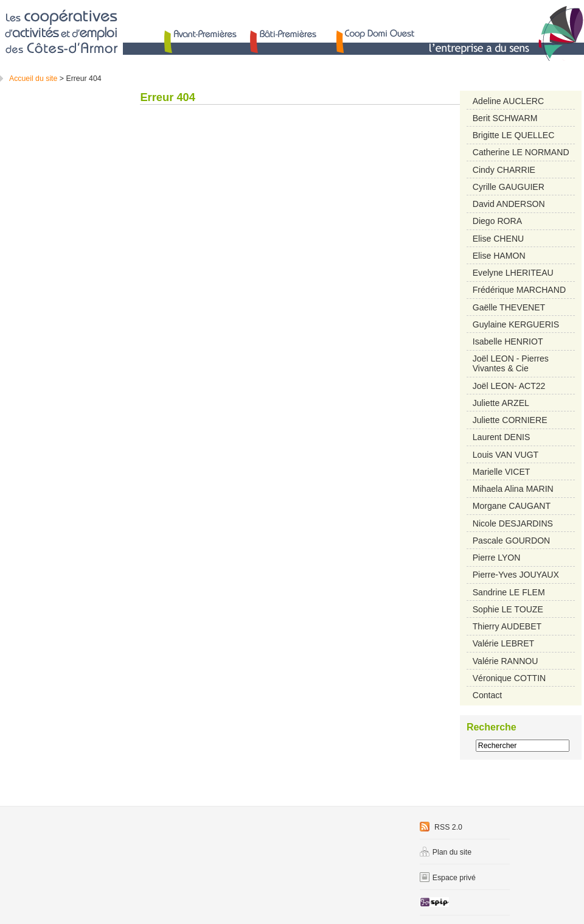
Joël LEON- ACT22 (509, 386)
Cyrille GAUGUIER (509, 187)
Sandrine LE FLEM (509, 592)
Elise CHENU (498, 239)
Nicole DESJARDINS (513, 523)
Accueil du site (33, 79)
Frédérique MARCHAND (519, 290)
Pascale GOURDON (512, 541)
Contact (488, 695)
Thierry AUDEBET (507, 626)
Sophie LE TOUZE (508, 609)
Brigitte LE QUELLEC (514, 135)
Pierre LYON (497, 558)
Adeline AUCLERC (508, 101)
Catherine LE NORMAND (521, 152)
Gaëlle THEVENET (509, 307)
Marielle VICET (502, 472)
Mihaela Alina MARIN (513, 489)
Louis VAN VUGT (506, 455)
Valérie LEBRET (503, 643)
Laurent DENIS (502, 437)
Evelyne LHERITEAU (513, 273)
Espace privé (448, 878)
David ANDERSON (509, 204)
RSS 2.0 (441, 827)
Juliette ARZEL (501, 403)
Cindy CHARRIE (504, 170)
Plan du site (446, 852)
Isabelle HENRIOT (508, 341)
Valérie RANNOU (506, 661)
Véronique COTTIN (509, 678)
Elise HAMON (499, 256)
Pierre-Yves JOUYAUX (516, 575)
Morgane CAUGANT (512, 506)
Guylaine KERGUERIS (516, 324)
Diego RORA (497, 221)
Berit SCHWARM (505, 118)
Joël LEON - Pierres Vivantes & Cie (511, 363)
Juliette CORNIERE (510, 420)
